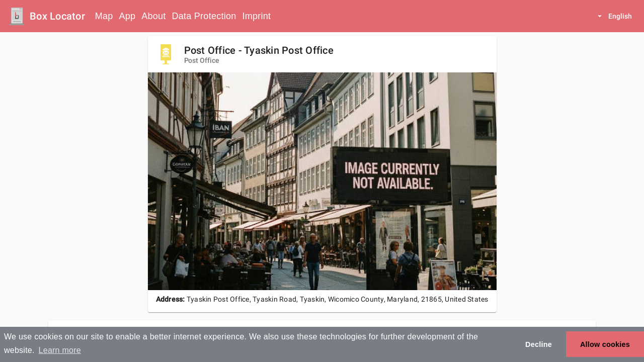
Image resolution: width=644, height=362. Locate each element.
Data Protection (204, 16)
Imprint (256, 16)
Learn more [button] (60, 350)
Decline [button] (539, 344)
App (128, 16)
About (153, 16)
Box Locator (57, 16)
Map (104, 16)
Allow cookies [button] (605, 344)
